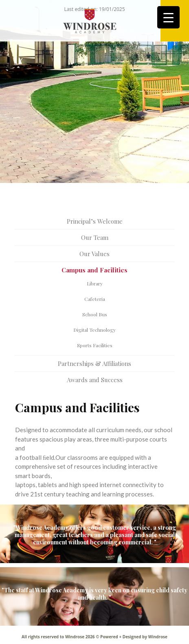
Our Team (95, 237)
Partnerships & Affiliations (94, 363)
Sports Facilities (95, 345)
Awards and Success (95, 380)
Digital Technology (94, 330)
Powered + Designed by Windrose (133, 637)
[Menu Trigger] (168, 17)
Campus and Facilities (94, 270)
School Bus (95, 314)
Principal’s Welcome (95, 221)
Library (95, 283)
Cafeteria (95, 299)
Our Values (94, 254)
